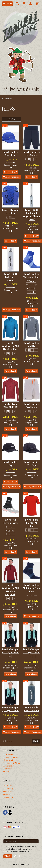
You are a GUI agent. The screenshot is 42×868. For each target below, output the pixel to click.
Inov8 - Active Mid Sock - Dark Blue (31, 588)
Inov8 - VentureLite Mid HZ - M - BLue (10, 346)
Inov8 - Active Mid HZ (31, 344)
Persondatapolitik (11, 754)
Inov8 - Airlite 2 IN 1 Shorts (32, 154)
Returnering (8, 766)
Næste (36, 741)
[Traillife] (21, 28)
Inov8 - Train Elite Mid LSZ (10, 406)
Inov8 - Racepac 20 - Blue (10, 211)
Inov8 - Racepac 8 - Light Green (32, 651)
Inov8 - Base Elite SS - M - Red (32, 523)
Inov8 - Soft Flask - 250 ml (32, 709)
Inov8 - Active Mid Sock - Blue (31, 275)
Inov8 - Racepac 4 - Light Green (10, 709)
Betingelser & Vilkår (12, 763)
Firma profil (8, 760)
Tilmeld (8, 856)
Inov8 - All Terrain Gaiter (11, 521)
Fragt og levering (11, 757)
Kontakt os (8, 769)
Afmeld (17, 856)
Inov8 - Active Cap (11, 464)
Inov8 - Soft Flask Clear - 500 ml (10, 277)
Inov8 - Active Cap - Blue (11, 154)
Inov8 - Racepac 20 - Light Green (10, 651)
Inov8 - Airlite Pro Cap (32, 464)
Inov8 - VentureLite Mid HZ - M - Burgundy (10, 590)
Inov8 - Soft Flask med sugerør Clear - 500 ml (32, 215)
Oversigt (7, 771)
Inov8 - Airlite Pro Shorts (32, 406)
